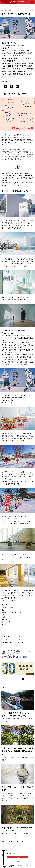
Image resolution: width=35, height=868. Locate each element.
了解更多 (18, 861)
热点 (24, 841)
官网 (15, 600)
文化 (17, 841)
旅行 (4, 841)
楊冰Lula (4, 81)
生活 (4, 846)
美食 (10, 841)
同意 (18, 857)
